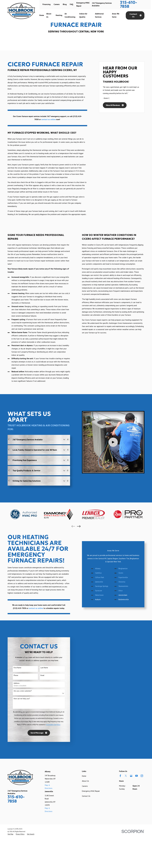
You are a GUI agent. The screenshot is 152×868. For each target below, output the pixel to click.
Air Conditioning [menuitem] (70, 15)
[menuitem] (10, 834)
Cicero (124, 573)
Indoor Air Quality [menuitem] (83, 15)
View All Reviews (115, 105)
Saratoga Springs (105, 586)
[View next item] (79, 526)
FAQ (71, 4)
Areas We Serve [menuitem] (116, 15)
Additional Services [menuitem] (99, 15)
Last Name (41, 668)
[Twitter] (126, 776)
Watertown (102, 595)
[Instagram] (142, 776)
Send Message (36, 733)
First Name (14, 668)
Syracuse (102, 591)
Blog (65, 4)
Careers (57, 4)
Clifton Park (103, 577)
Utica (124, 591)
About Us (85, 781)
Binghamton (126, 568)
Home (84, 776)
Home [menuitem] (42, 15)
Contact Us (135, 15)
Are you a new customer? (20, 691)
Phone (13, 675)
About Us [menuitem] (49, 15)
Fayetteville (126, 577)
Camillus (101, 573)
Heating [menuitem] (59, 15)
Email (39, 675)
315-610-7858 (129, 4)
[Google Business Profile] (131, 776)
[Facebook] (120, 776)
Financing (46, 4)
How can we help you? (19, 699)
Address (13, 683)
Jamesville (102, 582)
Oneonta (125, 582)
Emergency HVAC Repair (91, 791)
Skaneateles (126, 586)
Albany (101, 568)
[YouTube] (137, 776)
